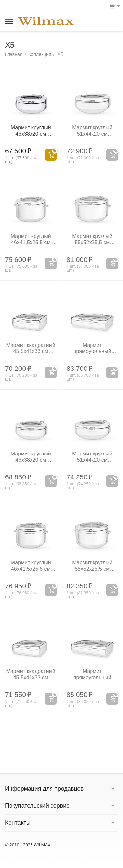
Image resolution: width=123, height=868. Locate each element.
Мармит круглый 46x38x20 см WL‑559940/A (31, 457)
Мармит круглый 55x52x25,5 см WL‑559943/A (92, 566)
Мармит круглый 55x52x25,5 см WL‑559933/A (92, 239)
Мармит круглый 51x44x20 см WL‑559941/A (92, 457)
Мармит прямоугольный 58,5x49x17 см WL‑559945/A (92, 675)
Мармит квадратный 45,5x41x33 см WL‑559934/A (31, 348)
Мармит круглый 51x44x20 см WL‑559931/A (92, 131)
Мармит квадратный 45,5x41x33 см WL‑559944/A (31, 675)
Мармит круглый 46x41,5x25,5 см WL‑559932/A (31, 239)
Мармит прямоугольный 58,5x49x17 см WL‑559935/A (92, 348)
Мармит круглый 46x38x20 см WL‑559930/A (31, 131)
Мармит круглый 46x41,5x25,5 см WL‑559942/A (31, 566)
